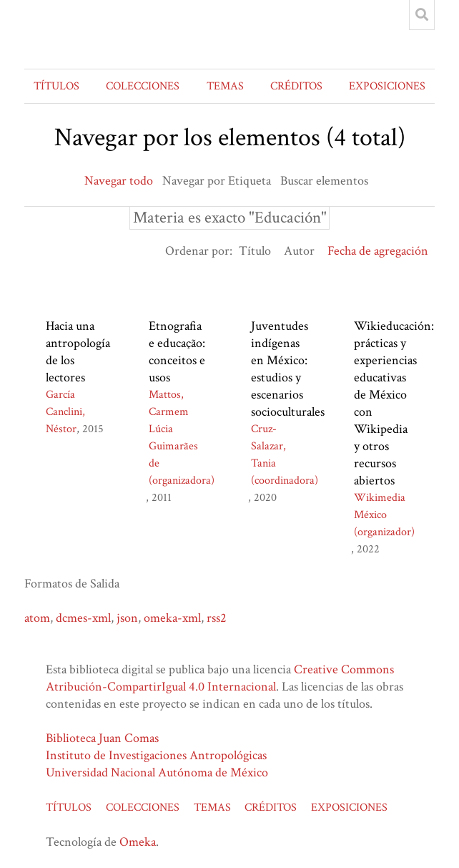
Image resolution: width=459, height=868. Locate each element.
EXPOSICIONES (387, 86)
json (127, 618)
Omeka (138, 842)
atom (37, 618)
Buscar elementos (324, 181)
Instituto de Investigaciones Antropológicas (156, 755)
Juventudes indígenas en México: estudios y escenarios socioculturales (288, 369)
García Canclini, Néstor (65, 412)
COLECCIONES (143, 86)
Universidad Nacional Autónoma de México (157, 772)
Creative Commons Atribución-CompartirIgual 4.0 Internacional (220, 678)
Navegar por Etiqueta (217, 181)
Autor (299, 251)
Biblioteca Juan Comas (102, 738)
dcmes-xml (83, 618)
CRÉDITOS (296, 86)
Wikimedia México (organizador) (384, 515)
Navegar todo (119, 181)
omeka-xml (172, 618)
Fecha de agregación (378, 251)
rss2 (217, 618)
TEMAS (225, 86)
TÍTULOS (56, 86)
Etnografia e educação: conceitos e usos (177, 352)
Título (255, 251)
